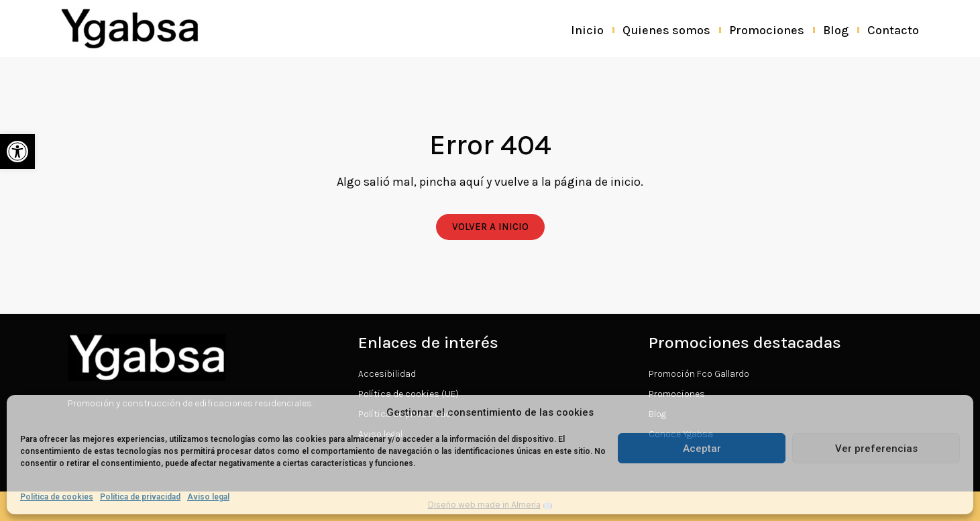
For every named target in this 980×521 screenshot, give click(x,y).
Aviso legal (208, 497)
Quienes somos (666, 30)
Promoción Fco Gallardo (699, 374)
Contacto (893, 30)
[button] (17, 152)
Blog (836, 30)
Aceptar (702, 449)
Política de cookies (57, 497)
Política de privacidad (140, 497)
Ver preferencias (876, 449)
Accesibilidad (387, 374)
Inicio (587, 30)
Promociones (767, 30)
